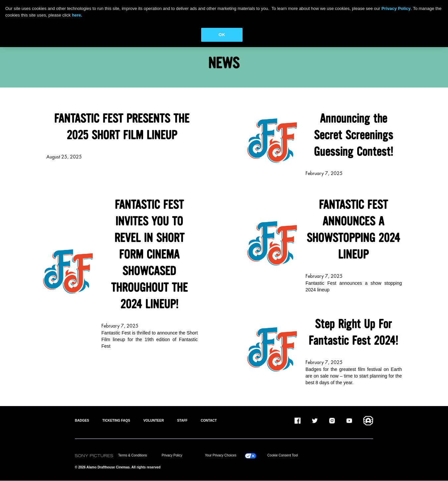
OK (222, 35)
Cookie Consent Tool (283, 455)
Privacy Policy (172, 455)
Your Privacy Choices (221, 455)
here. (77, 15)
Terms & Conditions (133, 455)
